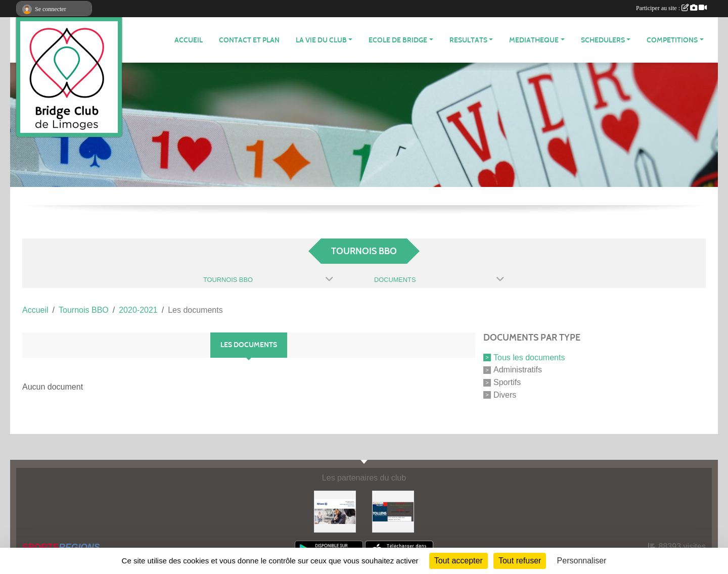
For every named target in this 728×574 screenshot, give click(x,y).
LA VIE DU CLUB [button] (321, 40)
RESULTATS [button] (468, 40)
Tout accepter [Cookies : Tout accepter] (459, 561)
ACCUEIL (189, 40)
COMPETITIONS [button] (672, 40)
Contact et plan (249, 40)
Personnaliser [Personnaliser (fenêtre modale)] (582, 561)
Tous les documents (529, 357)
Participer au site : (671, 8)
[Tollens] (393, 511)
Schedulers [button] (603, 40)
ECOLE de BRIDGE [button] (398, 40)
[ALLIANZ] (335, 511)
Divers (505, 395)
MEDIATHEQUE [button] (534, 40)
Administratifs (518, 370)
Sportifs (507, 382)
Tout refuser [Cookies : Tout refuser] (520, 561)
